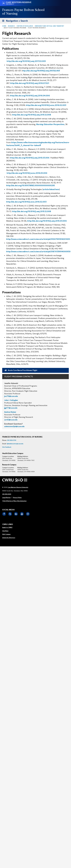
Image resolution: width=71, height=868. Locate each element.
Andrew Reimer (10, 412)
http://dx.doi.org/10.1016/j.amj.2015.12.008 (32, 115)
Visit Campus (6, 534)
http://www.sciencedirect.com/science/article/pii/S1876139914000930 (38, 252)
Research (11, 26)
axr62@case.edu (11, 420)
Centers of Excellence (25, 26)
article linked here (51, 189)
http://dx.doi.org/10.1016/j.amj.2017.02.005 (27, 61)
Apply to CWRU (7, 527)
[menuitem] (9, 528)
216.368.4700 (12, 440)
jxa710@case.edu (11, 396)
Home (4, 26)
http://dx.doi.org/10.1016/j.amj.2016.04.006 (30, 96)
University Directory (9, 538)
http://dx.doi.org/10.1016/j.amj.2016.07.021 (30, 83)
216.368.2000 (7, 494)
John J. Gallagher (11, 400)
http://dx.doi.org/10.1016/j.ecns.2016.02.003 (46, 105)
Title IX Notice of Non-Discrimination (14, 501)
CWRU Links (8, 524)
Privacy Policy (17, 498)
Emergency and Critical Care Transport (49, 26)
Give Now (5, 531)
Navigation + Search (14, 21)
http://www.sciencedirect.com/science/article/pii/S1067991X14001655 (38, 239)
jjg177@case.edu (11, 408)
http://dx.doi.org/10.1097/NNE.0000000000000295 (31, 185)
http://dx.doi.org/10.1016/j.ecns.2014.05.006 (27, 173)
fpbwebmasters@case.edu (15, 444)
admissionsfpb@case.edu (14, 426)
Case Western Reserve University (18, 487)
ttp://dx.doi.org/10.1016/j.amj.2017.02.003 (41, 71)
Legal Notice (6, 498)
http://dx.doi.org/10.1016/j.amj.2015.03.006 (30, 158)
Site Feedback (7, 447)
